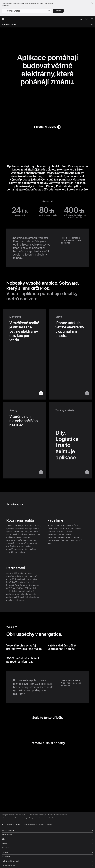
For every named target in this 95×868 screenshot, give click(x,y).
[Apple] (3, 19)
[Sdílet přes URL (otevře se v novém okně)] (58, 726)
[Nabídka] (92, 19)
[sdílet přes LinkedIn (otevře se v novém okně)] (37, 726)
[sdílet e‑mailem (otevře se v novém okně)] (51, 726)
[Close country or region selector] (92, 3)
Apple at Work (9, 25)
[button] (27, 11)
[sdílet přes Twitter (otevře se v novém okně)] (44, 726)
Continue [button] (58, 11)
